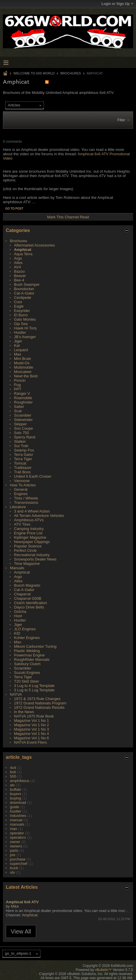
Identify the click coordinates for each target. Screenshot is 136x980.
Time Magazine (27, 564)
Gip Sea (21, 324)
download (18, 803)
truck (14, 868)
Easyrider (22, 311)
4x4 (13, 768)
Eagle (19, 306)
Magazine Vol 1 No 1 (31, 721)
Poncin (20, 380)
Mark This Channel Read (68, 217)
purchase (18, 859)
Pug (17, 385)
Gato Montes (25, 319)
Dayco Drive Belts (29, 607)
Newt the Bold (26, 376)
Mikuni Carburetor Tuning (35, 646)
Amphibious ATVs (29, 520)
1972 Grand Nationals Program (40, 703)
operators (18, 837)
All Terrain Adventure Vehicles (39, 516)
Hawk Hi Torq (25, 328)
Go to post (14, 209)
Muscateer (23, 372)
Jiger (18, 341)
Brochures (71, 73)
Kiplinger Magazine (30, 537)
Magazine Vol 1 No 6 (31, 738)
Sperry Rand (25, 437)
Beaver (20, 276)
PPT (18, 389)
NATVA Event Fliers (30, 742)
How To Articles (23, 485)
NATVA (16, 694)
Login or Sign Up (117, 4)
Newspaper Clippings (32, 542)
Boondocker (24, 289)
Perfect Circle (25, 550)
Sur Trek (21, 446)
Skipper (20, 424)
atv (12, 785)
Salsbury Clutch (27, 664)
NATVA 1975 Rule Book (34, 716)
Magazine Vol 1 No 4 (31, 734)
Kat (17, 346)
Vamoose (22, 481)
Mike (15, 906)
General (21, 489)
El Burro (21, 315)
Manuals (17, 568)
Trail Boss (22, 472)
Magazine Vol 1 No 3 (31, 729)
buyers (16, 794)
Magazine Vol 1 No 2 (31, 725)
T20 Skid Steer (27, 681)
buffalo (16, 789)
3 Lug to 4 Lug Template (34, 686)
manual (16, 820)
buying (15, 798)
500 (13, 776)
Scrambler (23, 415)
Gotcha (20, 612)
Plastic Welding (27, 651)
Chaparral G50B (28, 598)
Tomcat (20, 463)
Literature (18, 507)
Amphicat (23, 250)
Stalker (20, 441)
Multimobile (24, 367)
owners (16, 846)
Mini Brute (23, 359)
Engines (21, 494)
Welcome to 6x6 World (34, 73)
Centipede (23, 298)
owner (15, 842)
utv (12, 872)
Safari (19, 407)
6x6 (13, 772)
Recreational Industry (32, 555)
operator (17, 833)
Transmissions (26, 503)
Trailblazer (23, 468)
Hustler (20, 332)
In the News (24, 712)
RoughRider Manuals (32, 659)
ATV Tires (22, 524)
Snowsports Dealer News (35, 559)
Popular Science (28, 546)
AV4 (17, 267)
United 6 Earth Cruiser (33, 476)
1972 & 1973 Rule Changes (37, 699)
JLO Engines (25, 629)
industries (18, 816)
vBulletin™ (103, 970)
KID (17, 633)
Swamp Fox (24, 450)
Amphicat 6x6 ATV (22, 902)
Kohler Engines (27, 638)
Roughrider (23, 402)
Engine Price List (28, 533)
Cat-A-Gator (24, 293)
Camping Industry (29, 529)
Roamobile (23, 398)
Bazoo (19, 271)
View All (21, 931)
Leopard (21, 350)
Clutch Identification (30, 603)
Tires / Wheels (26, 498)
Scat (18, 411)
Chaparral (22, 594)
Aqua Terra (23, 254)
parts (14, 850)
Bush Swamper (27, 284)
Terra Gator (24, 455)
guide (15, 807)
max (14, 829)
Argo (18, 258)
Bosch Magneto (27, 585)
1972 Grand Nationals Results (39, 707)
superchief (19, 864)
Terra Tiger (23, 459)
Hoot (18, 616)
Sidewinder (23, 420)
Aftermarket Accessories (34, 245)
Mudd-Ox (22, 363)
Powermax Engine (29, 655)
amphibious (20, 781)
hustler (16, 811)
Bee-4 (19, 280)
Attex (18, 263)
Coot (18, 302)
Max (18, 354)
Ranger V (22, 393)
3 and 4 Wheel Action (32, 511)
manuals (17, 824)
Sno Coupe (23, 428)
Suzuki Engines (27, 673)
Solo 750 (21, 433)
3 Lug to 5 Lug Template (34, 690)
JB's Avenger (25, 337)
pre (13, 855)
